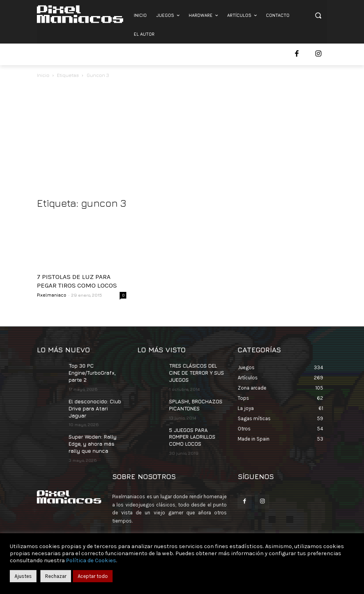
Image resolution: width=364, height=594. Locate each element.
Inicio (43, 75)
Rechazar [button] (56, 576)
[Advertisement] (182, 138)
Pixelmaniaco (52, 295)
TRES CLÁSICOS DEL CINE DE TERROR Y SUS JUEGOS (196, 372)
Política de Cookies (91, 560)
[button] (318, 15)
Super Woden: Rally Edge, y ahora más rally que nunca (93, 434)
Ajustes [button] (23, 576)
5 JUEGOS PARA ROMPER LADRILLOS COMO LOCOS (192, 434)
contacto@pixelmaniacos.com (180, 527)
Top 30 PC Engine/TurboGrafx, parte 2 (92, 372)
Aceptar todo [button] (93, 576)
